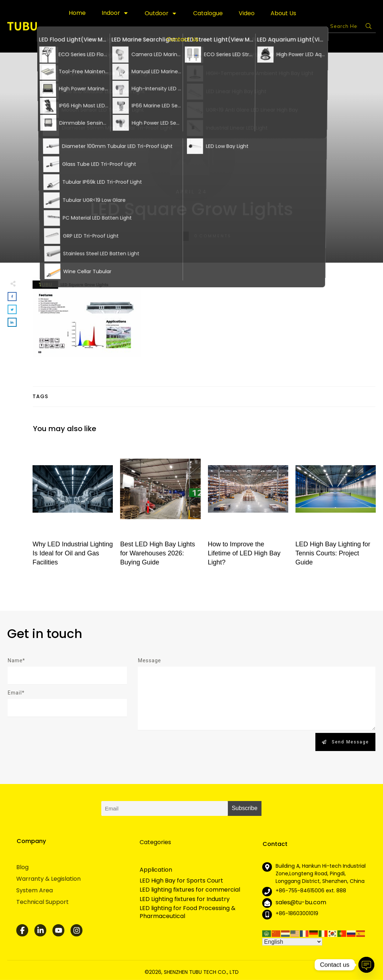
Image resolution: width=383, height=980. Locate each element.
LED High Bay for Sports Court (181, 881)
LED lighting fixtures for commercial (190, 890)
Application (156, 870)
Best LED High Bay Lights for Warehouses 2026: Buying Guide (160, 508)
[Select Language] (292, 942)
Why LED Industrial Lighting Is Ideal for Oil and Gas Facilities (73, 508)
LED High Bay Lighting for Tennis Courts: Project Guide (336, 508)
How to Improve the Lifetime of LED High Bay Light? (248, 508)
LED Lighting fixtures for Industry (185, 899)
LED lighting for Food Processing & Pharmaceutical (188, 912)
